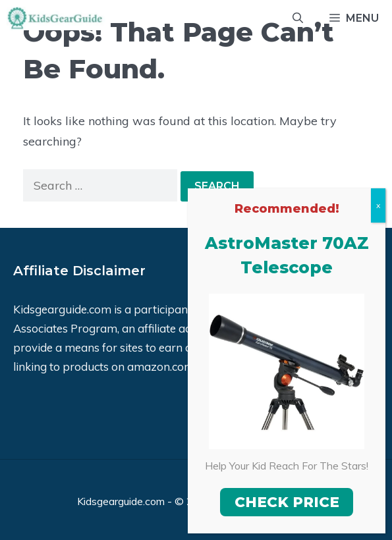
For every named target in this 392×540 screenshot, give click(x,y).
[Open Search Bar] (298, 18)
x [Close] (378, 205)
